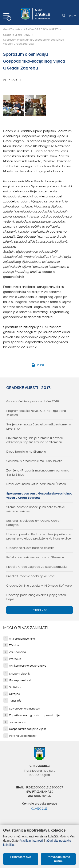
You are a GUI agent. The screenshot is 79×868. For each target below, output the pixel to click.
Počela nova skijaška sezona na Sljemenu (35, 557)
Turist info (15, 701)
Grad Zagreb (11, 29)
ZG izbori (15, 645)
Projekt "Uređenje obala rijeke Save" (31, 576)
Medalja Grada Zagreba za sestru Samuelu (36, 567)
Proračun (15, 659)
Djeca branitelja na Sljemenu (26, 452)
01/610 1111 (39, 809)
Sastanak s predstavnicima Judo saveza (34, 461)
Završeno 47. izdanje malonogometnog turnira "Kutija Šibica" (38, 473)
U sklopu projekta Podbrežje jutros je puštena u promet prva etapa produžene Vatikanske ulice (39, 536)
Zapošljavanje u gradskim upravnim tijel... (35, 715)
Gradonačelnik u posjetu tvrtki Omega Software (39, 586)
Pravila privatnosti (31, 841)
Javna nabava (18, 722)
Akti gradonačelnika (22, 639)
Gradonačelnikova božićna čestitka (30, 548)
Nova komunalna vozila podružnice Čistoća (36, 484)
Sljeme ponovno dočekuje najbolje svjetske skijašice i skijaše (35, 509)
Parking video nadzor (23, 736)
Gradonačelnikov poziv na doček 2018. (33, 401)
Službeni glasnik (19, 674)
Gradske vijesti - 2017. (17, 35)
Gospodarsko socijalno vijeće (28, 729)
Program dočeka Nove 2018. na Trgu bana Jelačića (36, 413)
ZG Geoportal (18, 652)
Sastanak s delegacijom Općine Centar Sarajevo (33, 523)
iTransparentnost (20, 680)
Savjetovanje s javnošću (25, 709)
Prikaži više (39, 610)
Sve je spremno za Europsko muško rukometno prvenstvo (39, 426)
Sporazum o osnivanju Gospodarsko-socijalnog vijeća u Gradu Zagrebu (39, 496)
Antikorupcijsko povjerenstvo (28, 666)
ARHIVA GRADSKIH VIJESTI (41, 29)
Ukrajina (15, 694)
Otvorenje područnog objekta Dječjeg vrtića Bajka (36, 597)
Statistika (15, 687)
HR (73, 16)
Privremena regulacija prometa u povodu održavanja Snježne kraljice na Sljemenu (35, 440)
